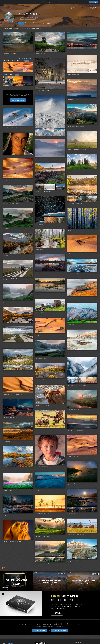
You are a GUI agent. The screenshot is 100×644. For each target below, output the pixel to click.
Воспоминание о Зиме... (74, 274)
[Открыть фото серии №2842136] (72, 380)
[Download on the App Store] (42, 643)
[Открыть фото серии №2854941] (39, 220)
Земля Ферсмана (8, 372)
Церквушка (71, 325)
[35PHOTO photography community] (8, 2)
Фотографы (12, 28)
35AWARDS (46, 23)
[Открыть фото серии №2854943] (61, 220)
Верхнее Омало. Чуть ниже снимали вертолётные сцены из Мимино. (45, 313)
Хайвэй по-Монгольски (10, 344)
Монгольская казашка (42, 467)
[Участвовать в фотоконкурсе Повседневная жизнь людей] (17, 581)
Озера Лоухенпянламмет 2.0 (44, 191)
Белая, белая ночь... (41, 54)
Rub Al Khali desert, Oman (14, 61)
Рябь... (69, 254)
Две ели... (6, 302)
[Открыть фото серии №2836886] (40, 559)
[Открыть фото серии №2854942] (50, 220)
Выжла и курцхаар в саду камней (77, 149)
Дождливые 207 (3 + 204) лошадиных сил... (13, 279)
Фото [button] (19, 2)
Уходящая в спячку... (10, 515)
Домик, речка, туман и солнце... (77, 298)
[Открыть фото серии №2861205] (38, 132)
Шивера (38, 294)
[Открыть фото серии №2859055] (39, 187)
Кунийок (6, 256)
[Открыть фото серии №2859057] (60, 187)
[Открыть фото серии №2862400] (93, 70)
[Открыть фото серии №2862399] (84, 70)
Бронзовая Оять (72, 484)
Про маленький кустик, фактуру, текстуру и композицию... (13, 394)
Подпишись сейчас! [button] (18, 100)
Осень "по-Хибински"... (42, 380)
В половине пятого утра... (43, 514)
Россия (22, 19)
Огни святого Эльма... (74, 410)
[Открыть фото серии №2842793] (17, 367)
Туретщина (7, 442)
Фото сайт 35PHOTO (9, 643)
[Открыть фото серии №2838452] (92, 509)
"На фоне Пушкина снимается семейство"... (45, 91)
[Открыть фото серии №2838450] (72, 509)
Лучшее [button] (33, 2)
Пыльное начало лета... (42, 536)
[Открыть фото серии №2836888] (60, 559)
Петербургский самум (10, 54)
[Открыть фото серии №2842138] (92, 380)
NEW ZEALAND (9, 75)
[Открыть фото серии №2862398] (73, 70)
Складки (6, 180)
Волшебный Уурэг (73, 100)
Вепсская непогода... (74, 75)
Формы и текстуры (73, 456)
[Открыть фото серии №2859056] (50, 187)
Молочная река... (40, 159)
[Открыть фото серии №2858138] (92, 199)
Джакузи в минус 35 (73, 352)
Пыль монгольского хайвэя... (76, 430)
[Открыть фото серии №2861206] (48, 132)
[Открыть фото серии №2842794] (27, 367)
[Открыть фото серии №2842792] (8, 367)
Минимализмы (40, 224)
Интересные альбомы (25, 58)
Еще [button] (39, 2)
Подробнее (57, 613)
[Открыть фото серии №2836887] (51, 559)
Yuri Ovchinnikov (36, 28)
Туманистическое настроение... (77, 385)
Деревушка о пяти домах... (11, 417)
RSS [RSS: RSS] (4, 568)
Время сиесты (8, 490)
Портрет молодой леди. (42, 405)
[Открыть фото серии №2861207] (59, 132)
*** (68, 51)
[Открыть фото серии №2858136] (72, 199)
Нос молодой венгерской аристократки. (13, 541)
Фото (21, 23)
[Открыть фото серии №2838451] (81, 509)
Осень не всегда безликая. (11, 204)
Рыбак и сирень (8, 229)
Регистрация (94, 2)
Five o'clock (71, 170)
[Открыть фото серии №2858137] (81, 199)
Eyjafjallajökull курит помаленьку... (77, 126)
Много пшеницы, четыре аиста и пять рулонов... (77, 535)
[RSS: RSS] (3, 568)
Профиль (36, 23)
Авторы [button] (26, 2)
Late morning (39, 250)
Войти (86, 2)
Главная (5, 28)
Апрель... (38, 273)
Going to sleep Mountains (43, 490)
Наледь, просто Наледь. (75, 561)
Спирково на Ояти (30, 19)
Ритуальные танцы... (41, 430)
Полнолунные (71, 514)
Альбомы (28, 23)
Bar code (70, 230)
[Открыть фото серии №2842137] (81, 380)
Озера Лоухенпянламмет (75, 204)
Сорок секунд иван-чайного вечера (45, 564)
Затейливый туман (41, 358)
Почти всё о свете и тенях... (12, 128)
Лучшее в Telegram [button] (60, 630)
